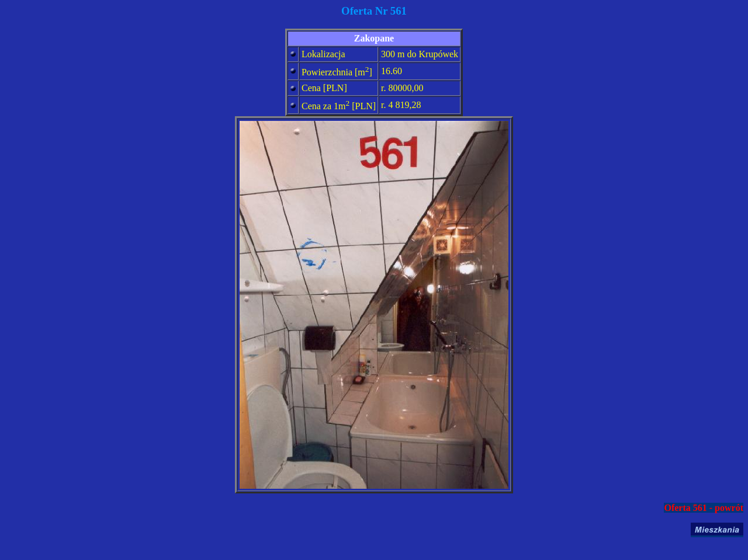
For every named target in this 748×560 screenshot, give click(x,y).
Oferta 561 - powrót (704, 508)
